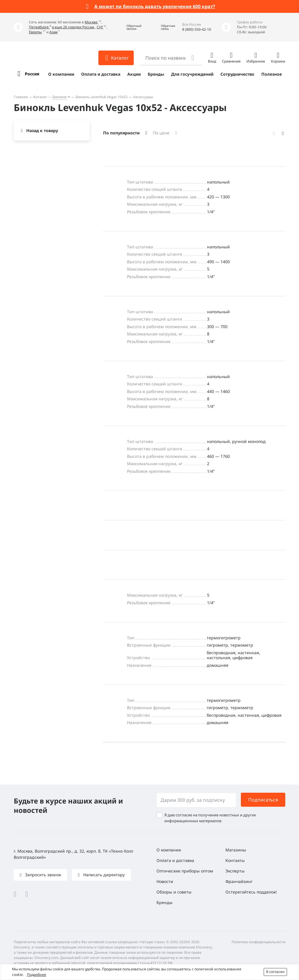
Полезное (272, 74)
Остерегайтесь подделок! (251, 892)
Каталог (40, 97)
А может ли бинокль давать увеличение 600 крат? (155, 6)
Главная (21, 97)
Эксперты (235, 871)
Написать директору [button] (103, 875)
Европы (35, 32)
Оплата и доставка (101, 74)
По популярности (121, 133)
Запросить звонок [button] (42, 875)
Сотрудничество (237, 74)
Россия (32, 74)
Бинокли (60, 97)
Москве (92, 22)
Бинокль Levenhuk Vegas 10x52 (102, 97)
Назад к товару (42, 130)
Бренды (156, 74)
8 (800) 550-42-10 (197, 29)
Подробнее (36, 975)
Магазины (236, 850)
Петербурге (39, 27)
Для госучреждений (192, 74)
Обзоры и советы (174, 892)
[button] (130, 27)
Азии (53, 32)
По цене (161, 133)
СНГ (100, 27)
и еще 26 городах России (73, 27)
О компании (61, 74)
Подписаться (263, 800)
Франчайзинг (239, 881)
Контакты (235, 860)
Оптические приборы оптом (185, 871)
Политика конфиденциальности (258, 942)
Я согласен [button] (275, 972)
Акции (134, 74)
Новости (165, 881)
